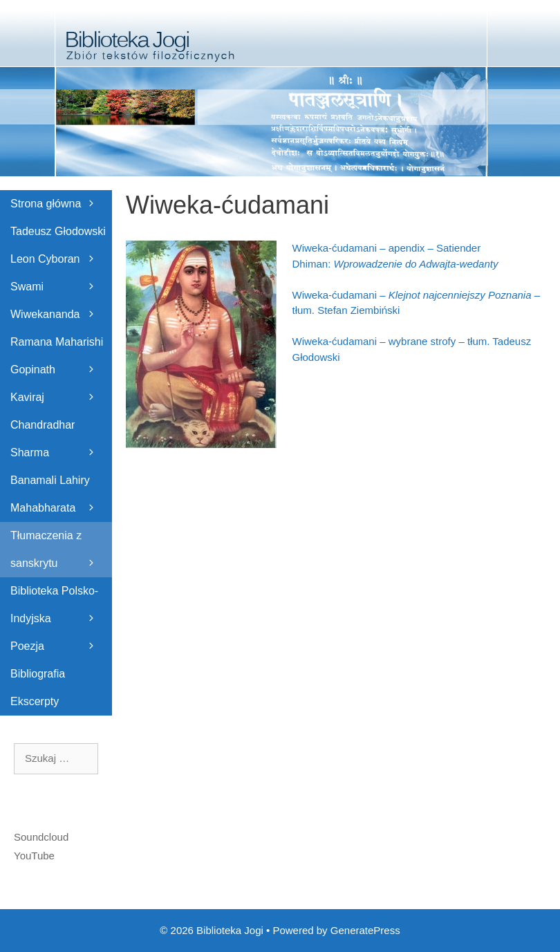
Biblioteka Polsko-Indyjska (61, 609)
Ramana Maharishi (61, 346)
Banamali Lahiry (61, 484)
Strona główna (61, 204)
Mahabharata (61, 512)
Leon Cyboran (61, 263)
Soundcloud (41, 837)
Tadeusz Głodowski (61, 235)
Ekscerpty (35, 701)
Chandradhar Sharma (61, 443)
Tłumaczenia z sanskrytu (61, 553)
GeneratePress (365, 930)
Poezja (61, 646)
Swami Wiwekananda (61, 305)
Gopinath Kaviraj (61, 388)
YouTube (34, 856)
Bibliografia (38, 674)
